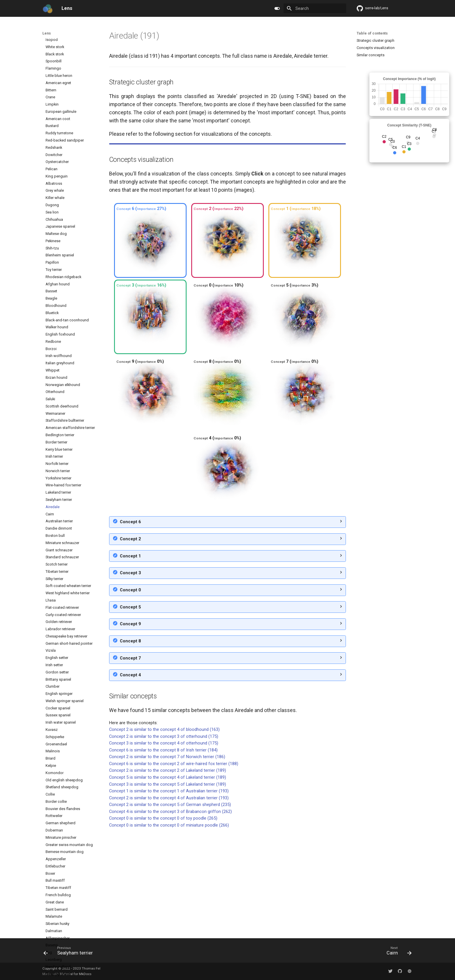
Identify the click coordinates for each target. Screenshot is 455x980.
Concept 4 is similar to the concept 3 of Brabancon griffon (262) (170, 915)
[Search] (315, 8)
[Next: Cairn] (397, 952)
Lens (47, 33)
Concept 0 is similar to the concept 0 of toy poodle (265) (163, 921)
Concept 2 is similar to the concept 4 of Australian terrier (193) (169, 901)
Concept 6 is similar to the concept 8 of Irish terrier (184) (163, 853)
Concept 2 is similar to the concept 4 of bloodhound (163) (164, 833)
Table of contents (372, 33)
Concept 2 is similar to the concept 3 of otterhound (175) (164, 840)
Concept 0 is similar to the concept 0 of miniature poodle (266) (169, 928)
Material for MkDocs (76, 974)
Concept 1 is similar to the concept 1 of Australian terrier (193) (169, 894)
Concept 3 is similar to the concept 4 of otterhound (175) (164, 846)
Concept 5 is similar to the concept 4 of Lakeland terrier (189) (168, 881)
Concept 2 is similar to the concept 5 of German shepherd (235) (170, 908)
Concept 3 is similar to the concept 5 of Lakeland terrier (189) (168, 887)
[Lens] (48, 8)
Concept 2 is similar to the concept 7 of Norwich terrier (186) (167, 860)
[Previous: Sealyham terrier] (70, 952)
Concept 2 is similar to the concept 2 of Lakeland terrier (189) (168, 874)
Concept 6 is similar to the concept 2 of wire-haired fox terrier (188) (174, 867)
